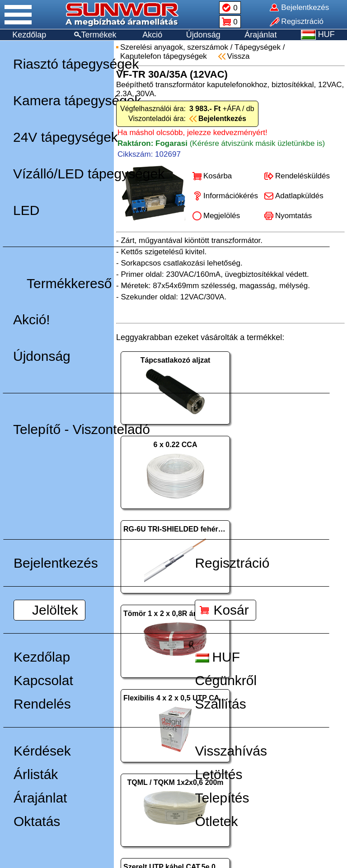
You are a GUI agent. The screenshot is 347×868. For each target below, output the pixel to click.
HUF (217, 657)
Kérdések (42, 751)
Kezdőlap (29, 35)
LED (26, 210)
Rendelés (42, 704)
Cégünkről (226, 680)
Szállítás (220, 704)
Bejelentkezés (56, 563)
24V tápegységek (66, 137)
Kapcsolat (43, 680)
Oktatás (37, 821)
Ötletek (216, 821)
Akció (152, 35)
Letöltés (218, 774)
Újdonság (203, 35)
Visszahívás (231, 751)
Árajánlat (260, 35)
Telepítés (222, 798)
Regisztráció (232, 563)
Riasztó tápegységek (76, 64)
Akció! (32, 320)
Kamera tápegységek (77, 100)
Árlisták (36, 774)
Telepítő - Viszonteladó (82, 429)
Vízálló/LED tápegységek (89, 174)
